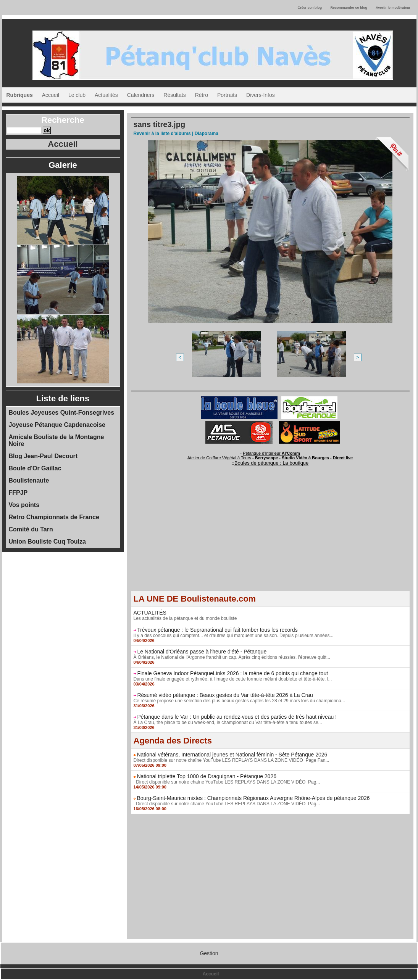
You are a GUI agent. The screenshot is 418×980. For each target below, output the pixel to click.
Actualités (106, 95)
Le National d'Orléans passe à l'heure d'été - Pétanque (202, 652)
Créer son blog (310, 8)
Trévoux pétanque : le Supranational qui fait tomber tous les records (217, 630)
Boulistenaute (29, 480)
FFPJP (18, 493)
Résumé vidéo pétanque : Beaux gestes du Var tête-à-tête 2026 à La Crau (225, 695)
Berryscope (267, 458)
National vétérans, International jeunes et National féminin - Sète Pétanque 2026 (232, 755)
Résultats (174, 95)
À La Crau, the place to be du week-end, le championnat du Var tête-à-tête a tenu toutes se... (228, 723)
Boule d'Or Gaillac (35, 468)
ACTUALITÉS (150, 613)
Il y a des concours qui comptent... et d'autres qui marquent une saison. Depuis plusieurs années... (234, 636)
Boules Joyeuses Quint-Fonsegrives (62, 413)
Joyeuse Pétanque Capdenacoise (57, 425)
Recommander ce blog (349, 8)
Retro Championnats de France (54, 517)
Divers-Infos (261, 95)
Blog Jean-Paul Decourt (43, 456)
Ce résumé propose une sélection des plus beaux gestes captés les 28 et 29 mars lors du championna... (239, 701)
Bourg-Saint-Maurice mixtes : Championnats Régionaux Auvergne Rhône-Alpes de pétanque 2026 (253, 798)
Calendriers (141, 95)
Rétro (202, 95)
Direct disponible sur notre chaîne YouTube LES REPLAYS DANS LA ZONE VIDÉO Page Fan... (232, 760)
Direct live (343, 458)
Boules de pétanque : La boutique (271, 463)
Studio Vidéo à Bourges (305, 458)
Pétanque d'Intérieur (271, 453)
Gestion (209, 953)
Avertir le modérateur (393, 8)
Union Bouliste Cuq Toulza (47, 541)
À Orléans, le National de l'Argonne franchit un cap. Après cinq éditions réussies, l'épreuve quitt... (232, 657)
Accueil (51, 95)
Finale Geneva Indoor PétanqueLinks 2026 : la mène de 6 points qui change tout (232, 673)
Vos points (24, 505)
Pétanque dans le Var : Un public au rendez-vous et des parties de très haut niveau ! (237, 717)
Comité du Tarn (31, 529)
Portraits (227, 95)
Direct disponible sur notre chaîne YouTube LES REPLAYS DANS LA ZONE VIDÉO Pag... (227, 782)
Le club (77, 95)
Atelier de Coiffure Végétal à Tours (219, 458)
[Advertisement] (270, 537)
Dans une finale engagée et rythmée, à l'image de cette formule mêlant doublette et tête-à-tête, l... (233, 679)
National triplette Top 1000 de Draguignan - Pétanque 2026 (207, 776)
